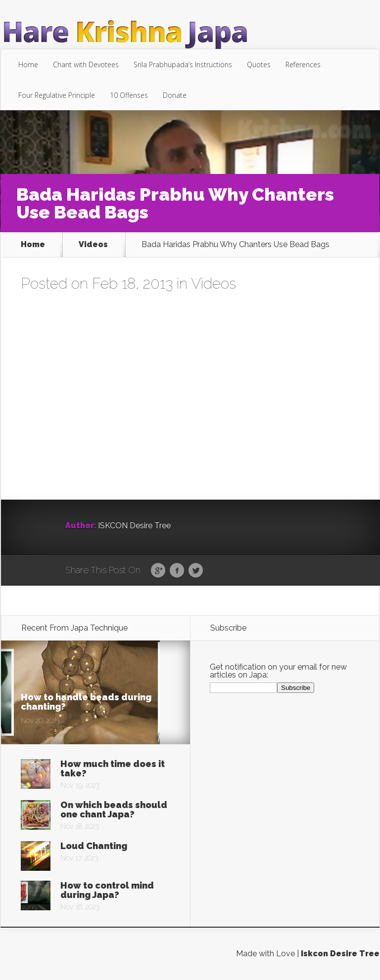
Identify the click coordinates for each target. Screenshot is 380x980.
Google (158, 571)
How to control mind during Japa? (107, 890)
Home (28, 64)
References (303, 64)
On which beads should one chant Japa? (114, 810)
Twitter (196, 571)
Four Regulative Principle (57, 95)
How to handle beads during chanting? (86, 702)
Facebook (177, 571)
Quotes (259, 64)
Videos (93, 245)
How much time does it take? (113, 768)
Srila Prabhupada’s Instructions (183, 64)
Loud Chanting (94, 846)
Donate (175, 95)
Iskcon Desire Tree (340, 954)
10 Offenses (129, 95)
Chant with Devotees (86, 64)
